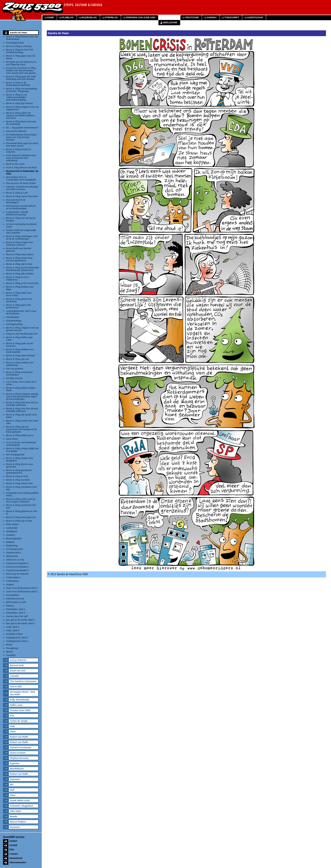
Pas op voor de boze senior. (21, 183)
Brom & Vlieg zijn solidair (20, 274)
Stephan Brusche (19, 758)
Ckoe (13, 732)
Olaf (12, 790)
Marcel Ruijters (18, 822)
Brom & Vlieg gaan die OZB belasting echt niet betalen (21, 78)
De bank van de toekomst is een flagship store (21, 63)
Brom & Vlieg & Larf (17, 193)
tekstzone (192, 17)
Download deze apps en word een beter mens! (22, 145)
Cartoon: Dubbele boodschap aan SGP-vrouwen (22, 188)
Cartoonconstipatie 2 (17, 567)
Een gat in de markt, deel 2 (20, 623)
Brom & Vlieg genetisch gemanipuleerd (19, 472)
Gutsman (15, 779)
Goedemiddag (14, 321)
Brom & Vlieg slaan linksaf (20, 356)
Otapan (10, 584)
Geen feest (12, 439)
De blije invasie (14, 378)
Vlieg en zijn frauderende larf (22, 334)
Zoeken (13, 841)
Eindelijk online (14, 634)
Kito (12, 716)
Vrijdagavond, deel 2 (17, 638)
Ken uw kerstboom (16, 131)
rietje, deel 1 (13, 627)
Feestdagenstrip (15, 43)
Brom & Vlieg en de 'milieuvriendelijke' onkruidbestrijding (17, 97)
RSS (12, 850)
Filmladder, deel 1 (16, 609)
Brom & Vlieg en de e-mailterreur (18, 278)
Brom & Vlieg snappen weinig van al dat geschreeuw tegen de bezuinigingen (22, 396)
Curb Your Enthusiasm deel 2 (22, 592)
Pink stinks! (13, 524)
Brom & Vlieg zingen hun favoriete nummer (20, 244)
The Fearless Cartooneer (23, 681)
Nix (12, 785)
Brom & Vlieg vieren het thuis (22, 196)
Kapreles (15, 763)
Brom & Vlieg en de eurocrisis (22, 283)
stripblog (111, 17)
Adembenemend (15, 599)
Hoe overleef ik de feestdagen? (16, 201)
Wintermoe (12, 556)
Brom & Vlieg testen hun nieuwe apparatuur (19, 259)
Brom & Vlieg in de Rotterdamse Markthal (18, 84)
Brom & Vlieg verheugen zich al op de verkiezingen (22, 238)
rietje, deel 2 (13, 630)
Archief (13, 845)
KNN (12, 726)
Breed (9, 652)
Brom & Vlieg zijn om (17, 359)
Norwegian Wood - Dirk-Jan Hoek (23, 693)
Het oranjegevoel (15, 455)
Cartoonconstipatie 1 (17, 563)
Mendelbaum (17, 769)
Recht (9, 645)
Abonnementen (18, 862)
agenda (212, 17)
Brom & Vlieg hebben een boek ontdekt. (20, 351)
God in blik (16, 687)
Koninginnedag (14, 324)
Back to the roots (15, 164)
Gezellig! (11, 655)
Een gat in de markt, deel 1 (20, 620)
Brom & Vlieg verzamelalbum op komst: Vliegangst (22, 90)
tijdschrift (232, 17)
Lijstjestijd (12, 528)
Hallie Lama (16, 705)
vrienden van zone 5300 (140, 17)
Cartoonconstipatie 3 (17, 570)
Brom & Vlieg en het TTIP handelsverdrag (20, 51)
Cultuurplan (13, 581)
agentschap (255, 17)
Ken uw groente (15, 369)
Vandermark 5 (14, 553)
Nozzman (15, 827)
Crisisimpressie (15, 549)
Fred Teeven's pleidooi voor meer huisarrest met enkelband (21, 158)
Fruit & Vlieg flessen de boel (21, 168)
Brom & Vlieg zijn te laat (19, 264)
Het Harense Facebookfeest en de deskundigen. (21, 207)
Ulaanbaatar (13, 317)
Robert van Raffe (19, 737)
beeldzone (170, 22)
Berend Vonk (17, 665)
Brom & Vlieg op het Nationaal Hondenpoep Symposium (22, 269)
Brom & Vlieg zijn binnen (19, 103)
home (50, 17)
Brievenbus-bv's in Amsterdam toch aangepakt (21, 178)
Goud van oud (18, 671)
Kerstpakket (13, 595)
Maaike (14, 816)
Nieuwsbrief (16, 858)
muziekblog (89, 17)
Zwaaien (11, 535)
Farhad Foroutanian (21, 747)
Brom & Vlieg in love (17, 476)
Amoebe (14, 676)
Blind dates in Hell (16, 602)
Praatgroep (12, 648)
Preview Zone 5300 (20, 710)
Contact (14, 854)
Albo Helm (16, 811)
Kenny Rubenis (18, 660)
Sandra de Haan (18, 33)
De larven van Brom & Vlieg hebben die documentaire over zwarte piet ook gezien (21, 71)
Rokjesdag (12, 546)
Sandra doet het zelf (17, 616)
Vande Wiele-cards (20, 801)
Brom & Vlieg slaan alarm (20, 254)
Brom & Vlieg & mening (19, 46)
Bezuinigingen (14, 538)
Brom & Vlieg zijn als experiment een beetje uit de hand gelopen (21, 429)
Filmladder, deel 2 (16, 613)
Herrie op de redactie (17, 574)
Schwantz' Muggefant (21, 806)
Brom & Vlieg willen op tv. (20, 435)
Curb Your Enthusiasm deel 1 (22, 588)
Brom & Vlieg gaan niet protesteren (19, 306)
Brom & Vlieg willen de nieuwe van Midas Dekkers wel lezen (20, 115)
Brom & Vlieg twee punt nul (21, 517)
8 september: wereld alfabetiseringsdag (17, 213)
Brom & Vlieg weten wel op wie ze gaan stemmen (21, 500)
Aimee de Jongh (19, 721)
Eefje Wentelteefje (20, 700)
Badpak (10, 542)
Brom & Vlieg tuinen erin (19, 483)
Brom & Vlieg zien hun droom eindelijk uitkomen (22, 404)
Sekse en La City (15, 560)
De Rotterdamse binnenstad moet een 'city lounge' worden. (21, 137)
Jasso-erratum (18, 753)
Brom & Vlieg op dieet (18, 480)
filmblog (68, 17)
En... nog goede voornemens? (22, 128)
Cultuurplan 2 (13, 577)
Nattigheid (12, 531)
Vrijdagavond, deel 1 (17, 641)
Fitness (10, 606)
